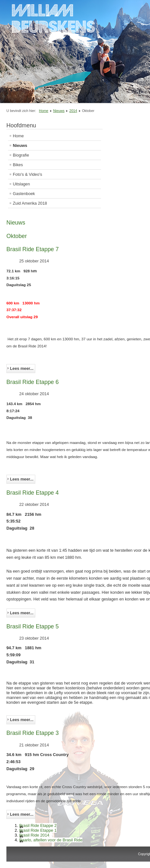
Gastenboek (24, 194)
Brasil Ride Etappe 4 (33, 493)
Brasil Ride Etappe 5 (33, 626)
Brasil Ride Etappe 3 (33, 733)
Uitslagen (21, 184)
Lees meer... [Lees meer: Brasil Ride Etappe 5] (22, 720)
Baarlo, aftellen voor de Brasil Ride (51, 840)
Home (18, 136)
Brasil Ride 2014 (34, 835)
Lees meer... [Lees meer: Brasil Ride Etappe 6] (22, 479)
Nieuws (20, 145)
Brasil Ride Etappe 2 (38, 825)
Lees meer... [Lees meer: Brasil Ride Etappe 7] (22, 368)
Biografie (21, 155)
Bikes (18, 165)
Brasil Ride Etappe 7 (33, 249)
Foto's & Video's (27, 174)
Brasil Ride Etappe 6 (33, 382)
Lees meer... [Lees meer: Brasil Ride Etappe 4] (22, 613)
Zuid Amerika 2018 (30, 203)
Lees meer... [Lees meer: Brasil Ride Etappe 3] (22, 814)
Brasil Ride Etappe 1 (38, 830)
